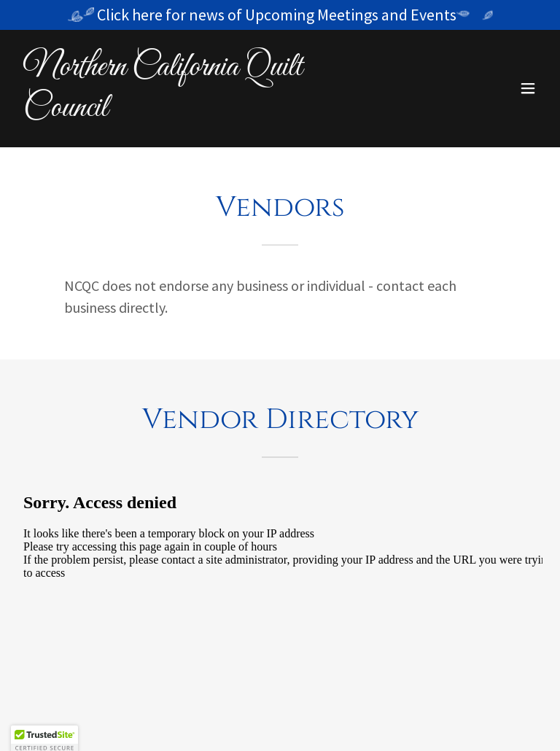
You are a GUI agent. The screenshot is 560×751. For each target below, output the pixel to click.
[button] (528, 88)
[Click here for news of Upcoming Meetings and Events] (280, 15)
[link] (201, 112)
